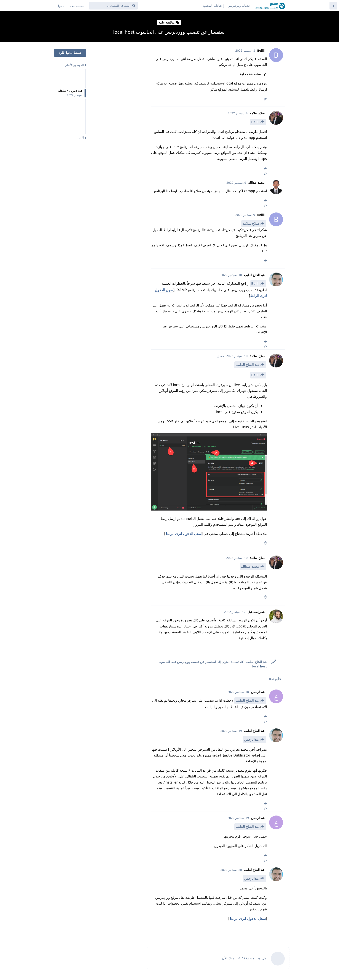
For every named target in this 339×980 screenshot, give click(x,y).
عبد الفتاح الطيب (247, 365)
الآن (83, 137)
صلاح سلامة (251, 223)
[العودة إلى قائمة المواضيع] (333, 6)
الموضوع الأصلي (76, 65)
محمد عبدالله (250, 567)
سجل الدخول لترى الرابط (183, 534)
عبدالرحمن (252, 739)
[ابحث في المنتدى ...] (113, 6)
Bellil (255, 122)
